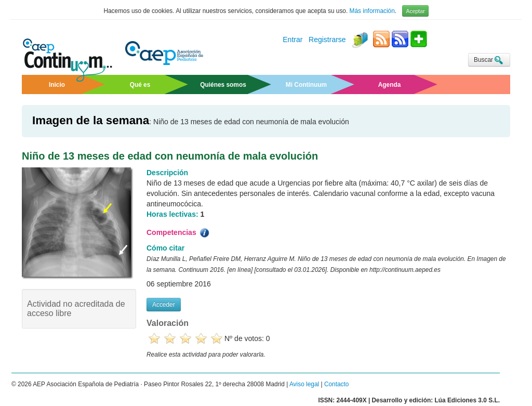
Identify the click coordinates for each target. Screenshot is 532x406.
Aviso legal (304, 384)
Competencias (179, 233)
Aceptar (415, 11)
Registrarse (327, 40)
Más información (372, 11)
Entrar (292, 40)
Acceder (164, 305)
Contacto (337, 384)
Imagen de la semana (91, 120)
